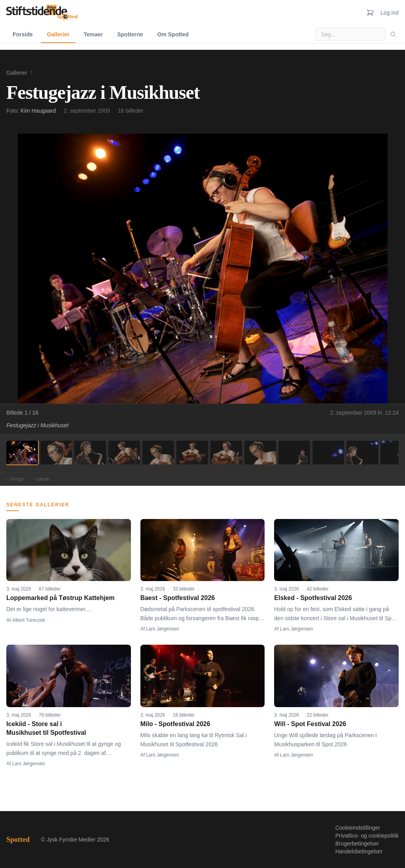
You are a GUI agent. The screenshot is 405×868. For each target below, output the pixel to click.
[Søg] (393, 34)
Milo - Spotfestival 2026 (175, 724)
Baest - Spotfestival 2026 (178, 598)
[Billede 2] (56, 453)
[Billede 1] (22, 453)
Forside (23, 34)
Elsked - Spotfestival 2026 (313, 598)
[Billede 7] (226, 453)
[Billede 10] (328, 453)
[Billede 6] (192, 453)
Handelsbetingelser (359, 851)
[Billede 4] (124, 453)
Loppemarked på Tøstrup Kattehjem (61, 598)
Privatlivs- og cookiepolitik (367, 836)
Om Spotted (173, 34)
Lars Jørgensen (162, 629)
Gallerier (58, 34)
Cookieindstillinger (358, 828)
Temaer (93, 34)
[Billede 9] (294, 453)
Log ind (390, 13)
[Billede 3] (90, 453)
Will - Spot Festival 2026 (310, 724)
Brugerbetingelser (357, 843)
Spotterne (130, 34)
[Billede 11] (362, 453)
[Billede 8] (260, 453)
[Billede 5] (158, 453)
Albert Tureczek (29, 620)
